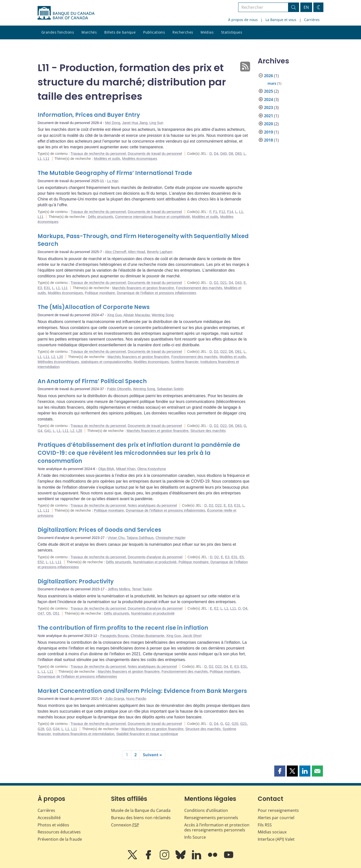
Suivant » (152, 755)
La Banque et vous (281, 20)
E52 (41, 562)
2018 (268, 140)
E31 (47, 288)
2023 (268, 107)
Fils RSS (265, 825)
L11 (46, 159)
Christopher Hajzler (170, 538)
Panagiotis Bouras (115, 636)
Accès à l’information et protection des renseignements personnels (217, 828)
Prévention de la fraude (60, 839)
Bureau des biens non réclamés (141, 818)
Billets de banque (120, 32)
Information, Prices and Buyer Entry (89, 115)
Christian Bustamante (147, 636)
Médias (207, 32)
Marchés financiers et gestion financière (143, 288)
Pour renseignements (278, 810)
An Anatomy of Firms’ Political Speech (92, 381)
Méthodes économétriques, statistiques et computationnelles (85, 362)
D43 (238, 283)
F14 (230, 212)
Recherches (183, 32)
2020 (268, 124)
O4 (245, 608)
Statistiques (232, 32)
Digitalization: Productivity (76, 581)
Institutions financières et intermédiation (83, 734)
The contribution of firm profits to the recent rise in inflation (123, 628)
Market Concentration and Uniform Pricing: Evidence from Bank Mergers (142, 691)
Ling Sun (156, 123)
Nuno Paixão (136, 699)
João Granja (115, 699)
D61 (238, 352)
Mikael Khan (126, 469)
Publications (154, 32)
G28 (41, 729)
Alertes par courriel (276, 818)
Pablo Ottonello (119, 389)
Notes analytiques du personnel (152, 505)
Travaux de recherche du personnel (98, 154)
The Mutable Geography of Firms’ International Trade (115, 173)
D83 (238, 154)
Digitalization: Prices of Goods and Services (99, 530)
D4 (216, 154)
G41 (47, 431)
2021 (268, 116)
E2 (216, 608)
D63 (238, 426)
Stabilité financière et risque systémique (147, 734)
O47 (41, 613)
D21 (224, 283)
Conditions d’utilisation (206, 810)
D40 (224, 154)
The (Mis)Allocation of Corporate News (94, 307)
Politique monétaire (100, 293)
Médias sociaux (272, 832)
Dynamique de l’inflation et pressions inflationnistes (157, 293)
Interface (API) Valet (276, 839)
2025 (268, 91)
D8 (231, 154)
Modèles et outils (107, 159)
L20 (60, 357)
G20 (235, 724)
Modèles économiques (140, 159)
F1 (215, 212)
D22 (224, 352)
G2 (227, 724)
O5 (49, 613)
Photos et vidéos (53, 825)
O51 (56, 613)
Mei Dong (113, 123)
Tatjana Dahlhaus (140, 538)
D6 (231, 352)
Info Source (195, 837)
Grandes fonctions (58, 32)
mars (272, 83)
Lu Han (113, 181)
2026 (268, 76)
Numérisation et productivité (155, 562)
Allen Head (137, 252)
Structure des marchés (208, 431)
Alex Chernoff (116, 252)
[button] (280, 771)
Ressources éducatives (59, 832)
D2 (216, 283)
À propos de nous (243, 20)
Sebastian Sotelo (170, 389)
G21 (243, 724)
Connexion (125, 825)
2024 (268, 99)
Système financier (185, 362)
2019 (268, 132)
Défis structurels (101, 217)
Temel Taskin (142, 589)
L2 (53, 357)
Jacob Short (192, 636)
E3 (40, 288)
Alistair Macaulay (137, 315)
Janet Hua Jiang (135, 123)
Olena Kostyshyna (152, 469)
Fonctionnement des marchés (199, 288)
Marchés (89, 32)
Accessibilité (49, 818)
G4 (40, 431)
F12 (222, 212)
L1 (40, 159)
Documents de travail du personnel (155, 154)
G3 (49, 729)
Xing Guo (114, 315)
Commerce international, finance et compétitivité (153, 217)
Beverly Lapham (160, 252)
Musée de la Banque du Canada (141, 810)
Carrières (312, 20)
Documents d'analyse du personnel (155, 557)
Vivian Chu (116, 538)
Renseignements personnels (211, 818)
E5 (242, 557)
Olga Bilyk (106, 469)
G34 (56, 729)
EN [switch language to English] (306, 7)
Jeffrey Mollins (119, 589)
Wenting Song (163, 315)
